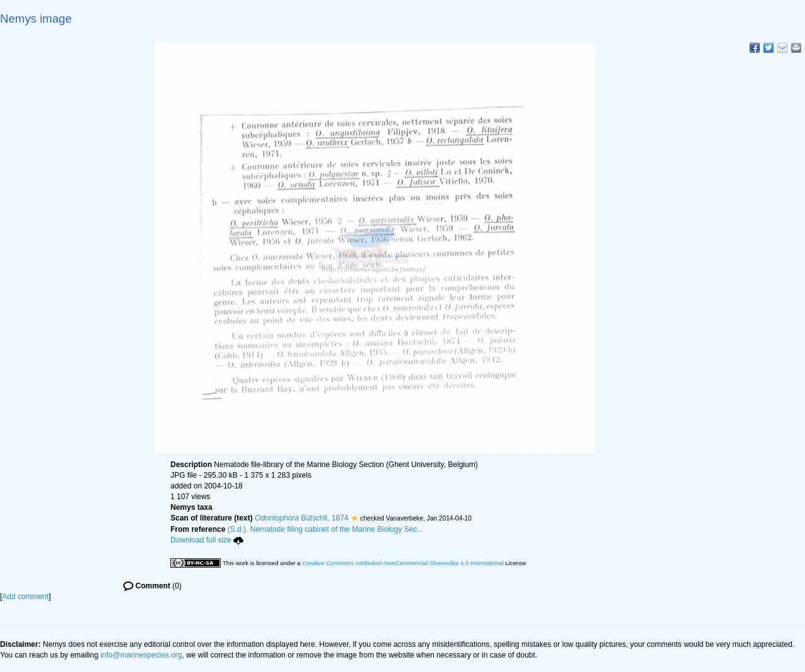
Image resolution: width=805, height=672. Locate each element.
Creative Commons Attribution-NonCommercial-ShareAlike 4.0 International (402, 563)
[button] (354, 518)
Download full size (207, 540)
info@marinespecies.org (142, 655)
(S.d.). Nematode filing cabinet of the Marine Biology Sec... (326, 529)
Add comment (25, 597)
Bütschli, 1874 (302, 518)
